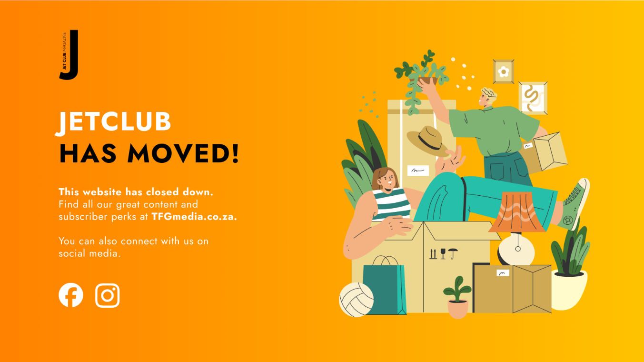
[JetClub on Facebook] (70, 294)
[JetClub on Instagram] (107, 294)
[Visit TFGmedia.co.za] (147, 215)
